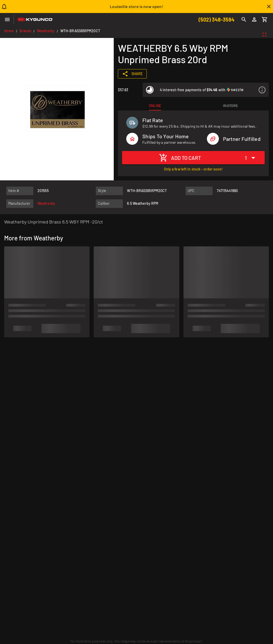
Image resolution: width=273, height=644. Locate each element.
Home (9, 31)
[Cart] (265, 19)
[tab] (155, 106)
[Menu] (7, 19)
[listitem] (206, 90)
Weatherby (46, 31)
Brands (25, 31)
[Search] (244, 19)
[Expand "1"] (251, 158)
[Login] (254, 19)
